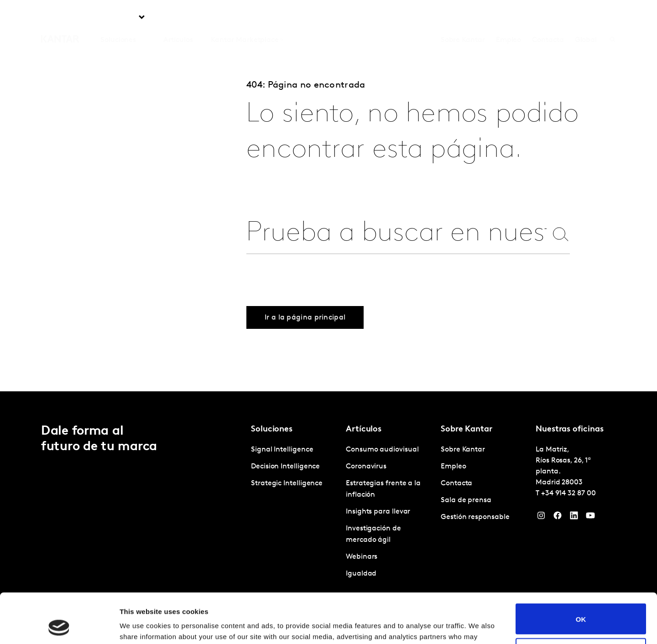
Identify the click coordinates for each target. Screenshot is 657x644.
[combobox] (396, 234)
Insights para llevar (378, 512)
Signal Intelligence (282, 450)
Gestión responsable (475, 517)
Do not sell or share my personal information (581, 607)
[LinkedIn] (574, 518)
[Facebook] (558, 518)
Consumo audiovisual (382, 450)
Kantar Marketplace (245, 18)
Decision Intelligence (285, 467)
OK (581, 572)
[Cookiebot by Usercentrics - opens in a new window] (59, 626)
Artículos (178, 18)
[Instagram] (541, 518)
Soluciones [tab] (118, 18)
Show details (141, 626)
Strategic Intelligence (287, 483)
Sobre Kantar (463, 18)
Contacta (548, 18)
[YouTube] (590, 518)
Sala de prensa (466, 500)
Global (586, 18)
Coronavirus (366, 467)
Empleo (509, 18)
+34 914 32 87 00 (568, 493)
